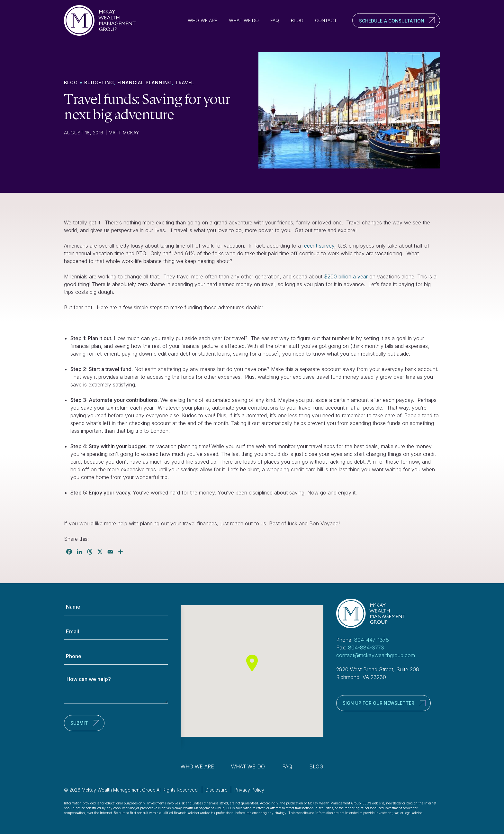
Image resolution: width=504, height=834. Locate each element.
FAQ (275, 20)
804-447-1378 (372, 640)
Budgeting (99, 82)
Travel (185, 82)
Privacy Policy (249, 790)
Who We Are (203, 20)
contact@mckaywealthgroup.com (376, 655)
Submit (79, 723)
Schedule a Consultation (392, 21)
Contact (326, 20)
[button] (252, 663)
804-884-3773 (366, 648)
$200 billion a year (346, 276)
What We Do (244, 20)
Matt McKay (124, 133)
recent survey (318, 246)
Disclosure (216, 790)
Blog (297, 20)
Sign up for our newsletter (378, 703)
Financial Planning (145, 82)
